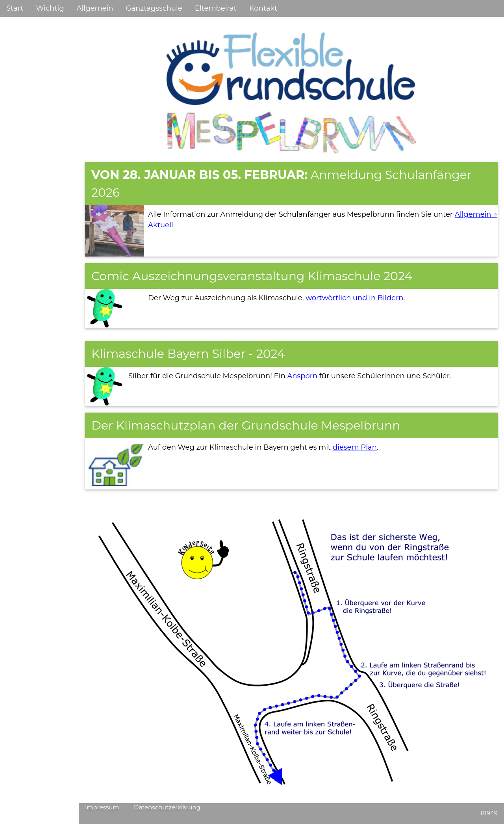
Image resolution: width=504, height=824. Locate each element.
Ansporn (302, 376)
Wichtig (50, 8)
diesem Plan (355, 447)
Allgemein (95, 8)
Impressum (102, 807)
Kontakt (263, 8)
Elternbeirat (216, 8)
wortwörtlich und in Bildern (354, 298)
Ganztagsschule (154, 8)
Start (15, 8)
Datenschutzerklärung (167, 807)
